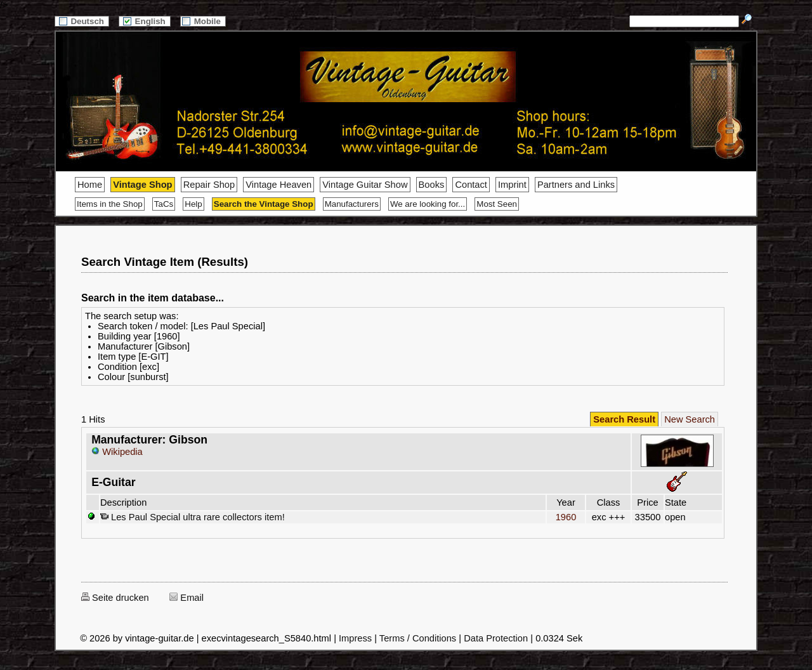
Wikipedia (117, 452)
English (145, 21)
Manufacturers (352, 204)
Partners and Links (576, 185)
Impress (355, 638)
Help (193, 204)
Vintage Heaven (278, 185)
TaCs (164, 204)
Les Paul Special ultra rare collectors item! (193, 517)
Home (90, 185)
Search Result (624, 419)
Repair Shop (209, 185)
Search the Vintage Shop (264, 204)
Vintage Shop (142, 185)
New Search (690, 419)
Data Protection (496, 638)
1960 (566, 517)
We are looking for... (428, 204)
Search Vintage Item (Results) (165, 262)
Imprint (512, 185)
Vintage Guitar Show (365, 185)
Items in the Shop (110, 204)
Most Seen (497, 204)
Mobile (203, 21)
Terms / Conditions (418, 638)
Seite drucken (115, 598)
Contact (471, 185)
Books (432, 185)
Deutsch (82, 21)
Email (187, 598)
